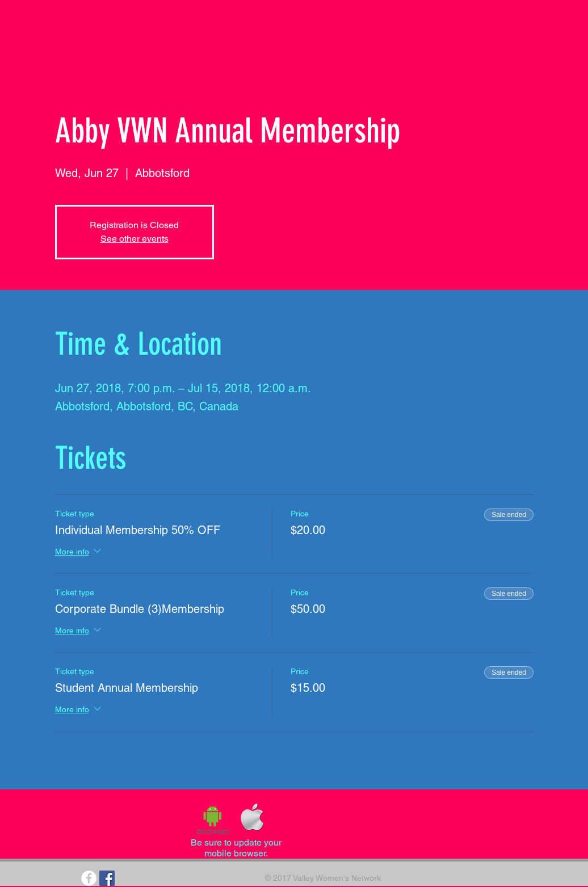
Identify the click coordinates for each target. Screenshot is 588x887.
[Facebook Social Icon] (107, 878)
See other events (135, 239)
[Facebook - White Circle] (89, 878)
